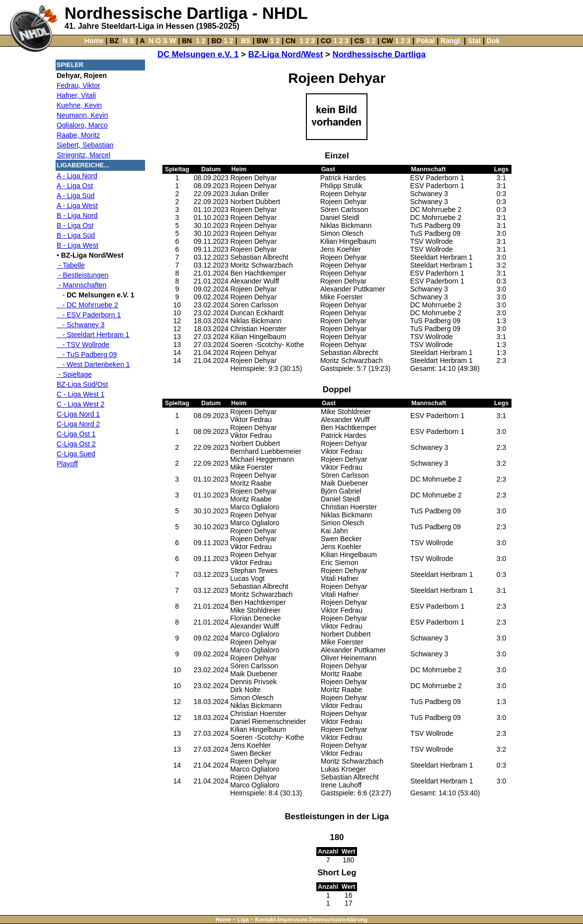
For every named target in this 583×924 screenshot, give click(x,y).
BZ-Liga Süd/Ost (82, 384)
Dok (493, 41)
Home (94, 41)
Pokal (425, 41)
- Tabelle (71, 265)
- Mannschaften (81, 285)
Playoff (67, 464)
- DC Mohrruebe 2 (87, 305)
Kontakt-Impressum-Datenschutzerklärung (311, 920)
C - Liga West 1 (80, 394)
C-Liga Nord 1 (78, 414)
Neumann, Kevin (82, 115)
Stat (474, 41)
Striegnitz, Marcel (83, 155)
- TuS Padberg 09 (87, 355)
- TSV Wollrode (83, 345)
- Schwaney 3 (81, 325)
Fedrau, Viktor (78, 85)
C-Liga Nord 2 (78, 424)
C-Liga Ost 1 (76, 434)
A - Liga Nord (77, 176)
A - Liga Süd (75, 196)
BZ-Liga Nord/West (286, 54)
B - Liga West (77, 245)
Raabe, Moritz (78, 135)
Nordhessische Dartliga (379, 54)
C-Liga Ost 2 (76, 444)
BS (246, 41)
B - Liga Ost (75, 225)
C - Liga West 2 (80, 404)
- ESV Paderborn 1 (89, 315)
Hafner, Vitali (76, 95)
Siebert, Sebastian (85, 145)
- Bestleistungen (82, 275)
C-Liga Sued (76, 454)
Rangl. (451, 41)
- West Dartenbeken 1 (93, 364)
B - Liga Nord (77, 215)
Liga (243, 920)
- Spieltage (74, 374)
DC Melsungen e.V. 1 (198, 54)
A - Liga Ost (75, 186)
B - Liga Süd (76, 235)
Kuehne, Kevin (79, 105)
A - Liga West (77, 206)
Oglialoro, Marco (82, 125)
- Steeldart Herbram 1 (93, 335)
